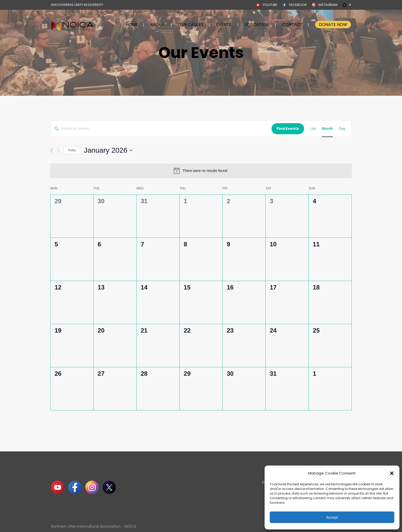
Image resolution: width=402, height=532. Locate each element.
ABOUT (158, 25)
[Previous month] (52, 151)
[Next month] (58, 151)
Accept (332, 517)
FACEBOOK (298, 5)
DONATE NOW (333, 25)
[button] (392, 473)
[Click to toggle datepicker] (108, 150)
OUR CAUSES (191, 25)
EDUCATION (257, 25)
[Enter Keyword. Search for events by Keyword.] (161, 129)
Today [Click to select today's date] (72, 150)
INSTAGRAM (328, 5)
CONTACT (292, 25)
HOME (132, 25)
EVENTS (224, 25)
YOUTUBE (270, 5)
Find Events (288, 129)
